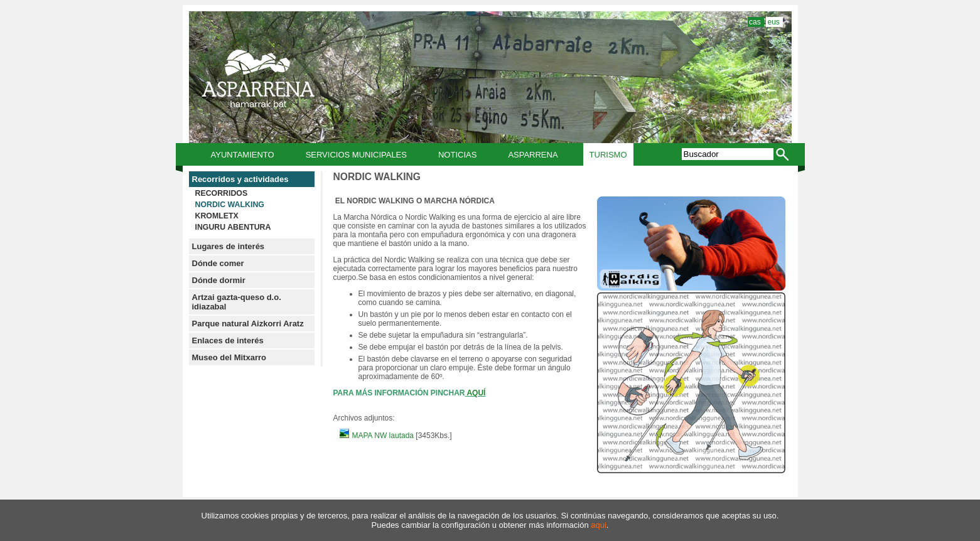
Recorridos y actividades (240, 179)
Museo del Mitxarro (229, 357)
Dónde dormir (219, 280)
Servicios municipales (356, 155)
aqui (599, 525)
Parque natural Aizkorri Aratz (248, 324)
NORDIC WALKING (230, 205)
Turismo (608, 155)
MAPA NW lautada (378, 436)
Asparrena (533, 155)
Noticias (457, 155)
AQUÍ (476, 393)
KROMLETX (217, 216)
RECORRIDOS (222, 193)
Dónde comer (218, 263)
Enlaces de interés (228, 340)
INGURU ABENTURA (233, 227)
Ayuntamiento (243, 155)
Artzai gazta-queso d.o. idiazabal (237, 302)
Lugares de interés (229, 246)
